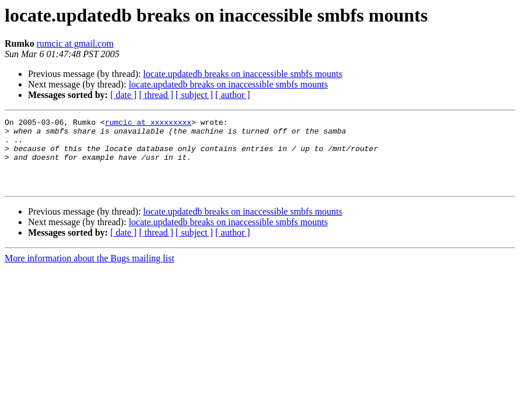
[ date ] (123, 95)
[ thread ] (156, 95)
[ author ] (233, 95)
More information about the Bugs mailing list (90, 272)
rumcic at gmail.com (75, 43)
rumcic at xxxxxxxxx (148, 124)
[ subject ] (194, 95)
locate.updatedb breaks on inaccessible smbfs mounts (242, 74)
